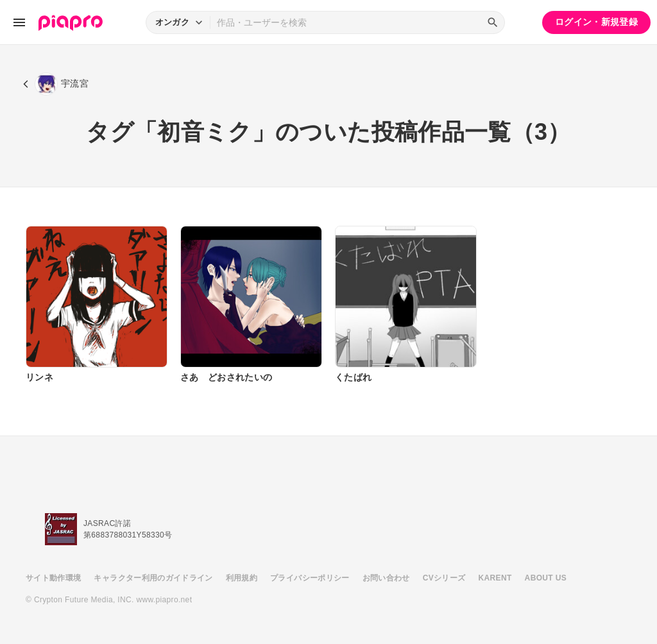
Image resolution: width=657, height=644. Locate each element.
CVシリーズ (444, 578)
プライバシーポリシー (310, 578)
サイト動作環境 (53, 578)
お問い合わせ (386, 578)
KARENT (495, 578)
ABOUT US (546, 578)
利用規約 (242, 578)
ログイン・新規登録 (596, 22)
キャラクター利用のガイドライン (153, 578)
